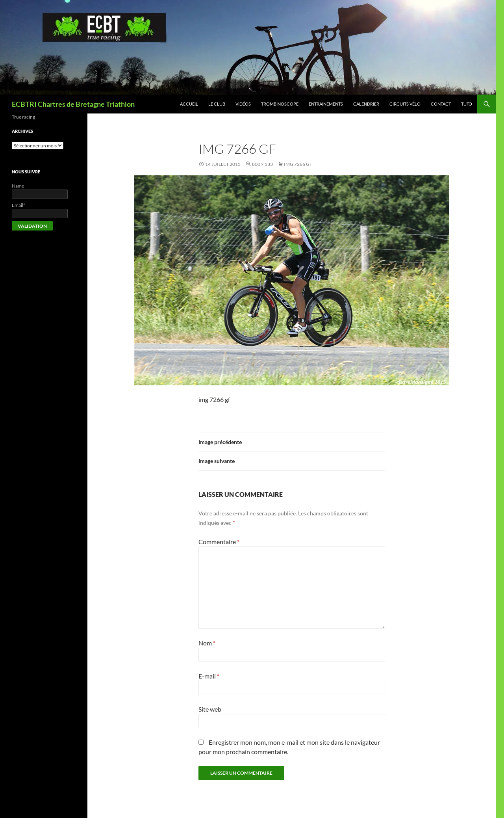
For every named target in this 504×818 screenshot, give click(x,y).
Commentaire (219, 542)
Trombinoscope (280, 104)
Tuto (467, 104)
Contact (441, 104)
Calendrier (366, 104)
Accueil (189, 104)
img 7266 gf (298, 164)
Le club (217, 104)
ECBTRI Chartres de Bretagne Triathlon (73, 104)
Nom (207, 643)
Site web (210, 709)
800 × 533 (262, 164)
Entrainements (326, 104)
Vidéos (243, 104)
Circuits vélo (405, 104)
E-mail (209, 676)
